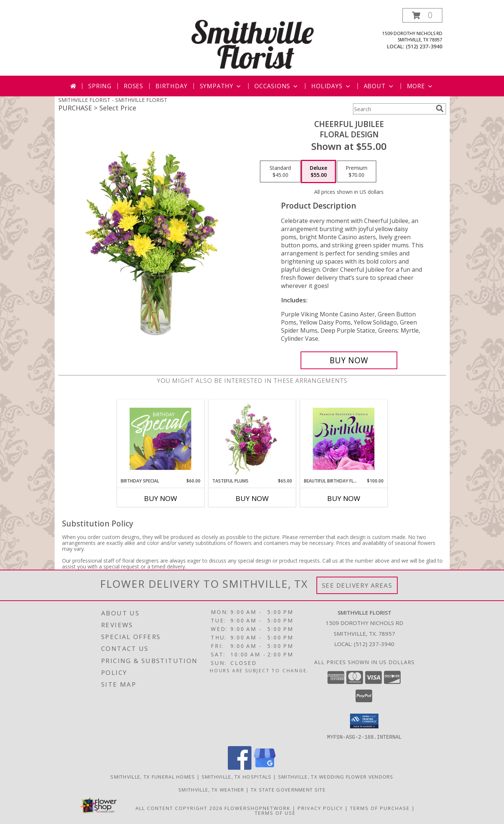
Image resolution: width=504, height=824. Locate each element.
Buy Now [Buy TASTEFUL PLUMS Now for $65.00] (252, 498)
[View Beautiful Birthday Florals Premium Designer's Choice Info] (344, 439)
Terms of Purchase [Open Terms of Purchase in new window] (380, 808)
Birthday (171, 86)
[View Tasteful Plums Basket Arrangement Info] (252, 439)
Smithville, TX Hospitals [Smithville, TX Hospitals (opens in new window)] (237, 776)
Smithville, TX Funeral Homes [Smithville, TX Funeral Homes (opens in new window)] (153, 776)
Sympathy (221, 86)
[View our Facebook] (240, 767)
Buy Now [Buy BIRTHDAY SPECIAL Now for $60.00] (161, 498)
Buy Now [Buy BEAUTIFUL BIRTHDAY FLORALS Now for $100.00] (344, 498)
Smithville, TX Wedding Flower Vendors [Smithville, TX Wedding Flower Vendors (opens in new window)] (336, 776)
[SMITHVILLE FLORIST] (253, 42)
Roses (133, 86)
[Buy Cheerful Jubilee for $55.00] (349, 360)
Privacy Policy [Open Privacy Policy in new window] (320, 808)
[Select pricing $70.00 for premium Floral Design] (356, 172)
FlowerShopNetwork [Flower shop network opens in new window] (258, 808)
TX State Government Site (288, 789)
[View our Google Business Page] (265, 767)
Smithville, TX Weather (211, 789)
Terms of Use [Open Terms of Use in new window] (275, 813)
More (420, 86)
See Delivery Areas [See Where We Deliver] (357, 585)
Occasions (277, 86)
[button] (422, 15)
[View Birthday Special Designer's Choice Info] (160, 439)
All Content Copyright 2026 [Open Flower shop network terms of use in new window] (179, 808)
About (379, 86)
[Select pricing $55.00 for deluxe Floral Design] (318, 172)
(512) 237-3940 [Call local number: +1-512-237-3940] (424, 46)
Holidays (331, 86)
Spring (100, 86)
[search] (440, 109)
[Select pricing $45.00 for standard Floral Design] (280, 172)
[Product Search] (393, 109)
